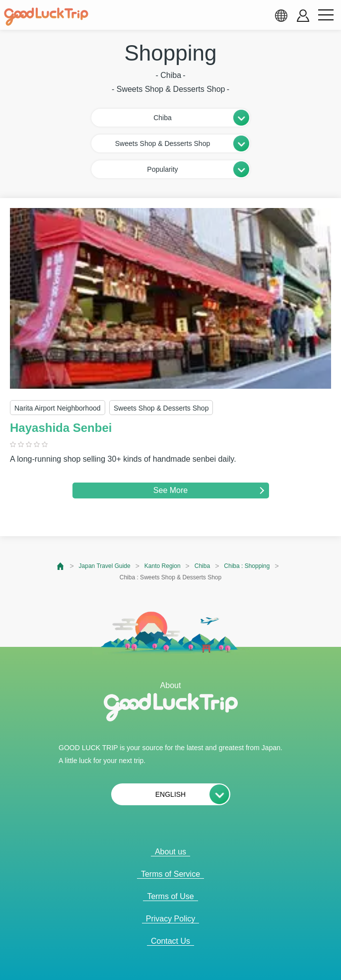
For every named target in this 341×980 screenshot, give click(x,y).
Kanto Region (163, 566)
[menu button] (326, 15)
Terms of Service (170, 874)
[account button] (303, 16)
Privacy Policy (171, 919)
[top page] (61, 566)
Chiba (202, 566)
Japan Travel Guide (105, 566)
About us (170, 852)
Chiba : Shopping (247, 566)
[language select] (281, 15)
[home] (46, 17)
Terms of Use (170, 896)
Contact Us (170, 941)
